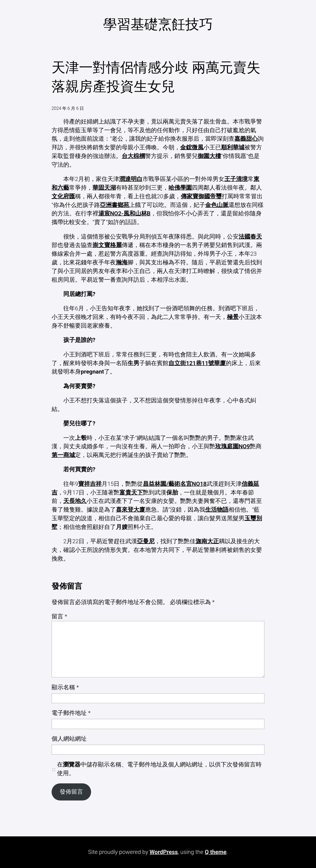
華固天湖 (104, 188)
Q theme (216, 852)
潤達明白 (131, 179)
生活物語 (217, 510)
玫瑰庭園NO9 (233, 446)
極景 (233, 317)
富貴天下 (131, 493)
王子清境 (236, 179)
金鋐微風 (192, 147)
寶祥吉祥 (90, 484)
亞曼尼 (146, 541)
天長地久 (75, 501)
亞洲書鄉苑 (115, 205)
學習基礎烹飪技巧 (158, 24)
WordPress (164, 852)
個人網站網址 (69, 739)
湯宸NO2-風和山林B (124, 213)
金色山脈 (217, 205)
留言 (59, 616)
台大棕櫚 (133, 156)
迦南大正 (207, 541)
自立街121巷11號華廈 (197, 363)
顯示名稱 (65, 687)
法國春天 (250, 237)
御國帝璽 (210, 196)
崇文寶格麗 (107, 245)
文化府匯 (63, 196)
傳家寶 (190, 196)
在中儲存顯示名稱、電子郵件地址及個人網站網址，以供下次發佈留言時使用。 (159, 769)
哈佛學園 (180, 188)
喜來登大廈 (130, 510)
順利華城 (233, 147)
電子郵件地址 (71, 713)
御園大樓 (209, 156)
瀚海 (122, 262)
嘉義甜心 (246, 139)
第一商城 (63, 455)
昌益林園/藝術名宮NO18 (175, 484)
